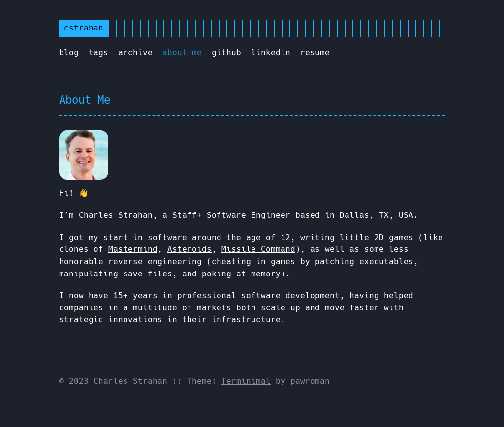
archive (135, 52)
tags (98, 52)
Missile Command (258, 249)
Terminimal (246, 381)
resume (315, 52)
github (226, 52)
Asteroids (189, 249)
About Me (85, 100)
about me (182, 52)
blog (69, 52)
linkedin (271, 52)
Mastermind (133, 249)
